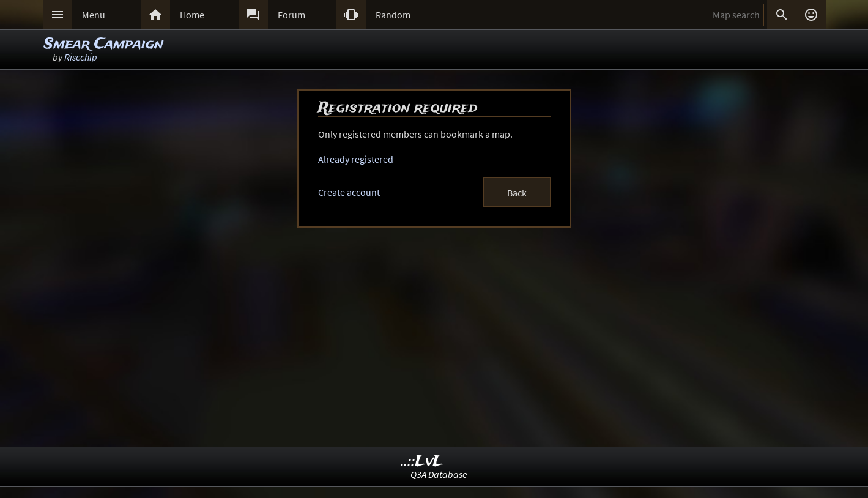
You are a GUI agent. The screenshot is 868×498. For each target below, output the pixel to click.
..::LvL (422, 462)
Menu (94, 15)
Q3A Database (439, 474)
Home (192, 15)
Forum (291, 15)
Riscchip (81, 57)
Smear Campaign (104, 44)
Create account (349, 192)
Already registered (356, 159)
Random (393, 15)
